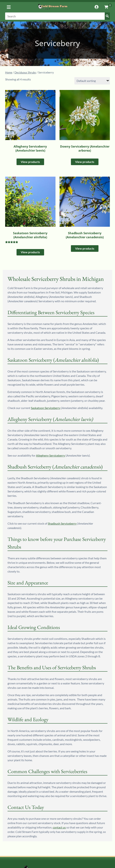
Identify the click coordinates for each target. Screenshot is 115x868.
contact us (59, 827)
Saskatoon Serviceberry (46, 408)
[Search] (58, 16)
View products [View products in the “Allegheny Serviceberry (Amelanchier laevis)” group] (30, 162)
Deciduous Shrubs (25, 72)
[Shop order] (92, 81)
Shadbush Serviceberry (62, 523)
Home (9, 72)
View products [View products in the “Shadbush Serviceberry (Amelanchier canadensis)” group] (85, 248)
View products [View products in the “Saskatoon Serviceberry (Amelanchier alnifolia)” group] (30, 252)
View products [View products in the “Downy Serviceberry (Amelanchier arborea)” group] (85, 162)
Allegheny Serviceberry (51, 455)
